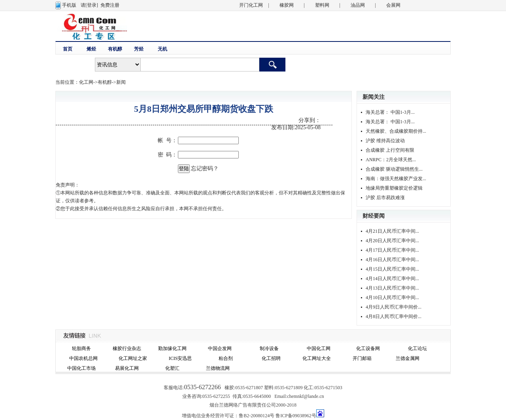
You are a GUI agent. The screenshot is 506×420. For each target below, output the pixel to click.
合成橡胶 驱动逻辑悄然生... (394, 169)
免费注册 (110, 5)
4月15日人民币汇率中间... (392, 269)
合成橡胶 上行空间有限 (390, 150)
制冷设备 (269, 348)
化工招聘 (271, 358)
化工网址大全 (317, 358)
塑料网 (322, 5)
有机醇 (105, 82)
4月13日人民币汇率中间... (392, 288)
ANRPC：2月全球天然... (391, 160)
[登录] (92, 5)
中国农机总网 (83, 358)
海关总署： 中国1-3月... (390, 112)
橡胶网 (287, 5)
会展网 (393, 5)
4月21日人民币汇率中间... (392, 231)
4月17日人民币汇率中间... (392, 250)
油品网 (358, 5)
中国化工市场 (81, 368)
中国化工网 (319, 348)
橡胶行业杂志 (127, 348)
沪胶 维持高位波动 (385, 141)
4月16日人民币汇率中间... (392, 260)
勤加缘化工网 (172, 348)
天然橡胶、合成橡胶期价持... (396, 131)
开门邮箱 (362, 358)
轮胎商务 (81, 348)
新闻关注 (374, 97)
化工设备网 (368, 348)
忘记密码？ (205, 169)
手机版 (69, 5)
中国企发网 (220, 348)
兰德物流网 (218, 368)
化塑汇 (172, 368)
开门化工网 (251, 5)
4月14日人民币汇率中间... (392, 279)
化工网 (86, 82)
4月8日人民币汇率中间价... (394, 316)
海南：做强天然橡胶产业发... (396, 179)
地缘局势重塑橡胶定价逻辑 (394, 188)
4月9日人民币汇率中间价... (394, 307)
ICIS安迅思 (180, 358)
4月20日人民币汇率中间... (392, 241)
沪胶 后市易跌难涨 (385, 198)
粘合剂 (226, 358)
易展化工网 (127, 368)
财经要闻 (374, 216)
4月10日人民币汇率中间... (392, 298)
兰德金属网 (408, 358)
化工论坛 (417, 348)
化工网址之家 (133, 358)
